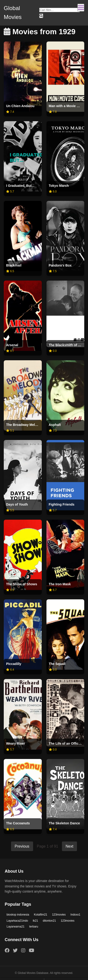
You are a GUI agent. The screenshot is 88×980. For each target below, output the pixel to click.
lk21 (35, 921)
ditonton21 (49, 921)
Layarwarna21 (15, 927)
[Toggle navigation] (81, 8)
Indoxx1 (75, 915)
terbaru (34, 927)
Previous (22, 846)
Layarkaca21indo (17, 921)
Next (70, 846)
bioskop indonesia (18, 915)
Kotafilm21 (41, 915)
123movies (59, 915)
